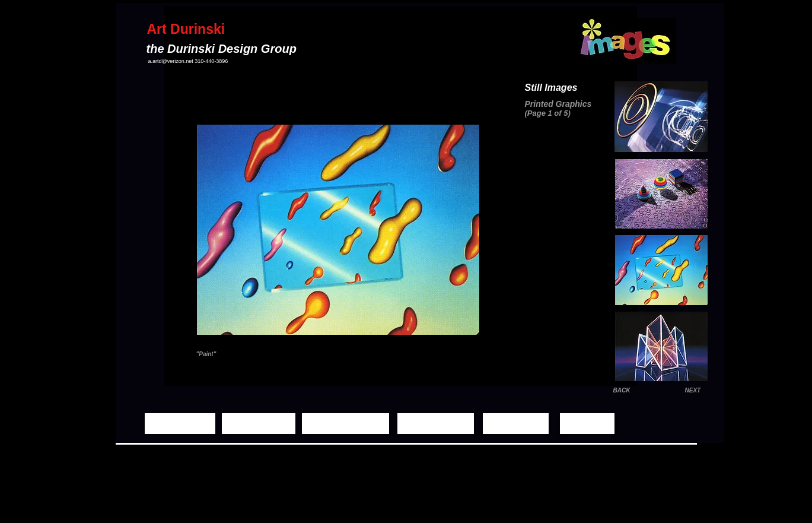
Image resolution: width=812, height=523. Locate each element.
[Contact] (587, 424)
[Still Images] (259, 424)
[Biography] (516, 424)
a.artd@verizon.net (171, 61)
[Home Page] (180, 424)
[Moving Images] (346, 424)
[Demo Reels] (436, 424)
